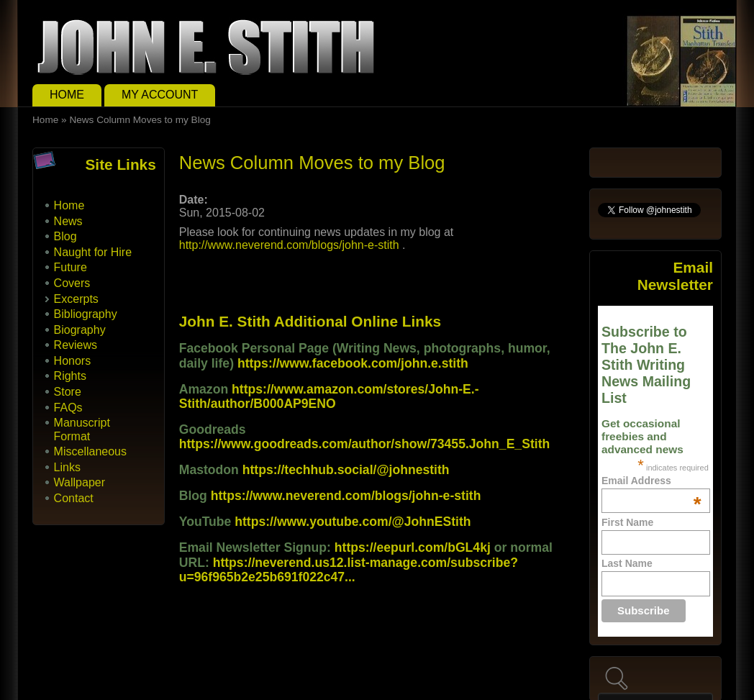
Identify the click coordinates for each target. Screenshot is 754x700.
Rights (70, 376)
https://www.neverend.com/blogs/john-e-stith (346, 496)
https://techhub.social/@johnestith (346, 470)
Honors (73, 361)
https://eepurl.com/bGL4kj (413, 547)
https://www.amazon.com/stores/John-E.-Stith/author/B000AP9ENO (329, 396)
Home (67, 95)
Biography (80, 330)
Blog (65, 236)
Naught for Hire (93, 252)
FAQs (68, 408)
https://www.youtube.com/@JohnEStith (353, 522)
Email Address (651, 481)
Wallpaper (80, 482)
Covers (72, 283)
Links (67, 467)
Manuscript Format (82, 429)
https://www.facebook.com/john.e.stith (353, 363)
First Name (627, 522)
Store (68, 392)
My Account (160, 95)
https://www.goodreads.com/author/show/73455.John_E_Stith (365, 444)
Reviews (76, 345)
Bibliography (86, 314)
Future (71, 267)
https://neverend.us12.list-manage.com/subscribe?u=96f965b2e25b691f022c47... (349, 570)
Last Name (627, 563)
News (68, 221)
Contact (74, 498)
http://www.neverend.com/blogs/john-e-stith (289, 245)
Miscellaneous (90, 451)
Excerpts (76, 299)
